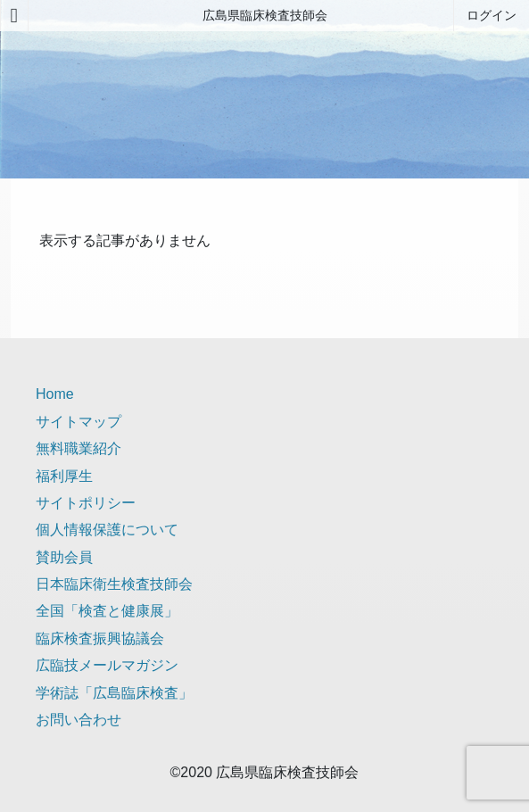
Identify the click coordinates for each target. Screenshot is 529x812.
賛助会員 (64, 557)
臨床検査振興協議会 (100, 638)
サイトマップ (79, 422)
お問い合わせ (79, 720)
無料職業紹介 (79, 448)
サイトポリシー (86, 503)
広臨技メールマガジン (107, 665)
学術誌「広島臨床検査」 (114, 693)
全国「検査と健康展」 (107, 611)
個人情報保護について (107, 530)
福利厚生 (64, 476)
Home (55, 394)
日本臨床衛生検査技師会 (114, 584)
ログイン (492, 15)
